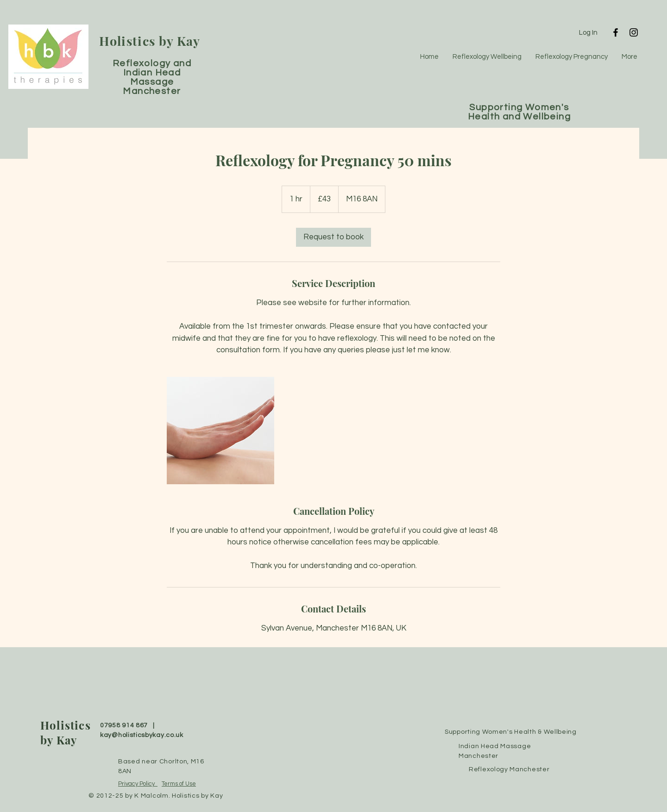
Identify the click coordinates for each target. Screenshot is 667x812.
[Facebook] (616, 32)
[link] (333, 237)
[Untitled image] (220, 431)
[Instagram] (634, 32)
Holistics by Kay (150, 41)
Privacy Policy (138, 784)
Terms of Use (179, 784)
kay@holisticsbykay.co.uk (142, 735)
